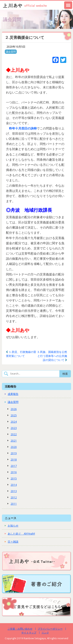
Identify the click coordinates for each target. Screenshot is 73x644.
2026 (14, 409)
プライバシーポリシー (50, 629)
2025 (14, 415)
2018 (14, 460)
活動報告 (11, 386)
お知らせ (13, 526)
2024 (14, 422)
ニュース (11, 518)
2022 (14, 434)
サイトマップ (29, 633)
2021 (14, 441)
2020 (14, 447)
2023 (14, 428)
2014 (14, 485)
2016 (14, 472)
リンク (45, 633)
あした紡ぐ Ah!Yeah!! (21, 534)
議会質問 (11, 52)
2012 (14, 497)
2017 (14, 466)
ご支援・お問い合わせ (20, 629)
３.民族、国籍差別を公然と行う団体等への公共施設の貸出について (52, 356)
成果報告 (13, 394)
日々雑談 (13, 542)
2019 (14, 453)
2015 (14, 478)
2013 (14, 491)
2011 (14, 504)
